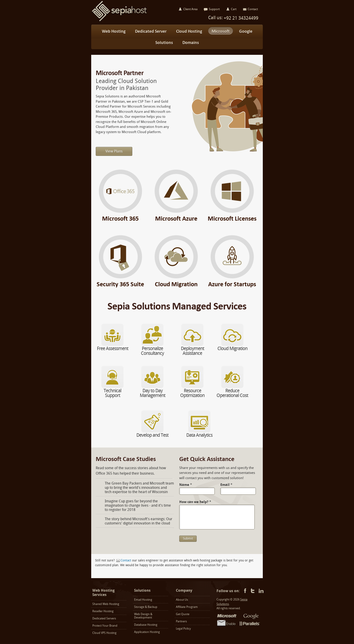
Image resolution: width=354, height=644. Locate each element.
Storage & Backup (146, 607)
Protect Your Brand (105, 626)
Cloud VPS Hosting (104, 633)
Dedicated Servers (104, 618)
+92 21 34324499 (240, 18)
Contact (126, 560)
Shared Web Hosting (106, 604)
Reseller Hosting (103, 611)
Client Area (190, 9)
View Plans (114, 151)
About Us (182, 600)
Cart (234, 9)
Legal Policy (183, 629)
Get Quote (183, 614)
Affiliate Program (187, 607)
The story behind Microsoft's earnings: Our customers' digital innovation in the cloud (139, 521)
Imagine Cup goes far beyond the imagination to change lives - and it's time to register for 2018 (138, 505)
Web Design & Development (143, 616)
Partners (181, 621)
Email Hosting (143, 600)
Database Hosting (146, 625)
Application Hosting (147, 632)
